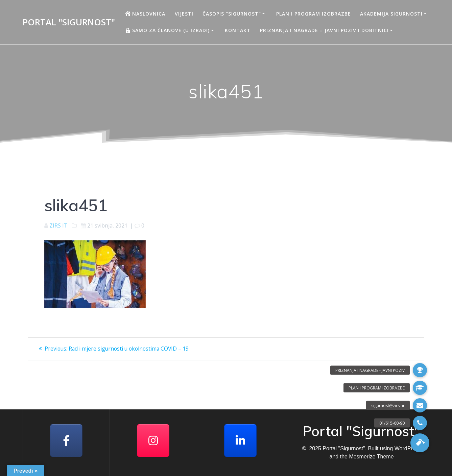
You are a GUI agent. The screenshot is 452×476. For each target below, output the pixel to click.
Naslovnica (145, 14)
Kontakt (238, 30)
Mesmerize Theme (371, 457)
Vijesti (184, 14)
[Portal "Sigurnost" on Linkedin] (240, 441)
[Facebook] (66, 441)
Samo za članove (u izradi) (167, 30)
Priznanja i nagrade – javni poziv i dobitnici (324, 30)
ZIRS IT (58, 225)
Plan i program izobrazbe (314, 14)
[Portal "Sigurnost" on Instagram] (153, 441)
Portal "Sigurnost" (69, 22)
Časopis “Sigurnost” (232, 14)
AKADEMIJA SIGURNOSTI (391, 14)
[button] (420, 443)
